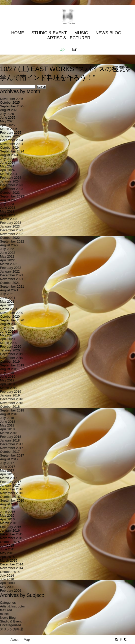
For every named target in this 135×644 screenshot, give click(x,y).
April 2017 (7, 474)
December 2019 (12, 354)
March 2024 (9, 174)
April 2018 (7, 429)
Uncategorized (11, 625)
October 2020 (10, 316)
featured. (6, 610)
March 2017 (9, 478)
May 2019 (7, 380)
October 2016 (10, 497)
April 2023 (7, 215)
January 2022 (10, 271)
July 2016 (7, 508)
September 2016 (12, 500)
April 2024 (7, 170)
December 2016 (12, 489)
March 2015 (9, 561)
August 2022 (9, 245)
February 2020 (11, 347)
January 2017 (10, 485)
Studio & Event (49, 33)
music (4, 614)
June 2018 (8, 422)
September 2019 (12, 365)
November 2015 (12, 538)
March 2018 (9, 433)
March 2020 (9, 343)
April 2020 (7, 339)
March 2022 (9, 264)
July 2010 (7, 579)
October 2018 (10, 407)
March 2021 (9, 309)
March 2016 (9, 523)
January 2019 (10, 395)
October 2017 (10, 452)
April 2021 (7, 305)
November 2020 (12, 313)
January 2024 (10, 181)
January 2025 (10, 136)
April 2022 (7, 260)
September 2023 (12, 196)
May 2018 (7, 425)
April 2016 (7, 519)
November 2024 (12, 144)
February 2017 (11, 482)
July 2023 (7, 204)
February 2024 (11, 178)
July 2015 (7, 546)
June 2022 (8, 253)
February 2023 (11, 223)
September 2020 (12, 320)
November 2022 (12, 234)
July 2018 (7, 418)
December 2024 (12, 140)
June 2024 (8, 163)
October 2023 (10, 193)
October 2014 (10, 572)
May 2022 (7, 256)
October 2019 (10, 362)
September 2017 (12, 455)
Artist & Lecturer (69, 38)
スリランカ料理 (11, 629)
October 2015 (10, 542)
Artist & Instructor (13, 606)
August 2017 (9, 459)
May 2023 (7, 211)
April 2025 (7, 125)
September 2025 (12, 106)
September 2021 (12, 286)
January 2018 (10, 440)
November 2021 (12, 279)
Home (18, 33)
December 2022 (12, 230)
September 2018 (12, 410)
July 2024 (7, 159)
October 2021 (10, 283)
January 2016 (10, 530)
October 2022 (10, 238)
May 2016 (7, 515)
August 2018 (9, 414)
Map (27, 640)
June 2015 (8, 549)
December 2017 (12, 444)
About (14, 640)
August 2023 (9, 200)
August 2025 (9, 110)
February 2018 (11, 437)
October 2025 (10, 102)
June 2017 (8, 467)
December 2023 (12, 185)
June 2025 (8, 118)
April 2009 (7, 583)
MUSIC (81, 33)
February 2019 (11, 392)
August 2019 (9, 369)
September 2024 (12, 151)
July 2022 (7, 249)
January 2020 (10, 350)
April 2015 (7, 557)
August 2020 (9, 324)
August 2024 (9, 155)
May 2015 (7, 553)
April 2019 (7, 384)
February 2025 (11, 133)
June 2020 (8, 332)
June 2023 (8, 208)
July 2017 (7, 463)
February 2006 (11, 591)
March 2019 (9, 388)
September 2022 (12, 241)
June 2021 (8, 298)
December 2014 (12, 564)
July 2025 (7, 114)
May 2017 (7, 470)
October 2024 (10, 148)
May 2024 (7, 166)
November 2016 (12, 493)
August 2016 (9, 504)
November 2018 (12, 403)
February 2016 (11, 527)
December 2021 (12, 275)
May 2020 (7, 335)
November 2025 (12, 99)
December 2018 (12, 399)
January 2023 (10, 226)
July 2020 (7, 328)
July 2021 (7, 294)
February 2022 (11, 268)
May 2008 (7, 587)
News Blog (108, 33)
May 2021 (7, 301)
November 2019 (12, 358)
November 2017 (12, 448)
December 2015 (12, 534)
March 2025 (9, 129)
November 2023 (12, 189)
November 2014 (12, 568)
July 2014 (7, 576)
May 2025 (7, 121)
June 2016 (8, 512)
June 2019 (8, 377)
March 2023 (9, 219)
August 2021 (9, 290)
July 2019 (7, 373)
